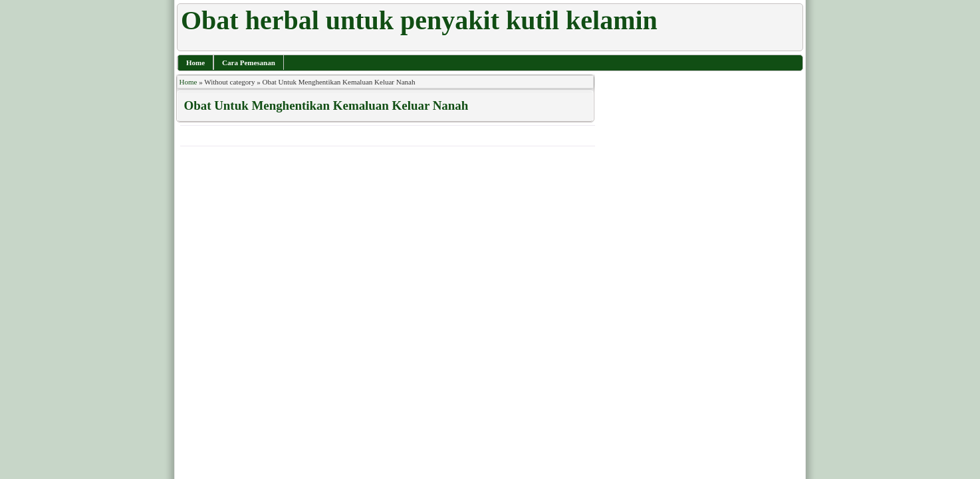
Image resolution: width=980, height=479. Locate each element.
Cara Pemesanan (249, 63)
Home (195, 63)
